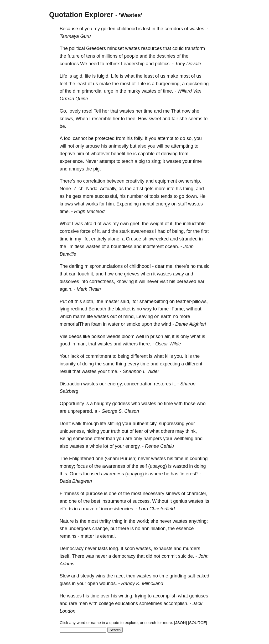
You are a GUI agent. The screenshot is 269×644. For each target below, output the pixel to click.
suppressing (172, 424)
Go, (63, 111)
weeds (113, 336)
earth (166, 316)
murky (134, 91)
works (92, 204)
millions (110, 56)
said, (125, 301)
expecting (170, 364)
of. (134, 84)
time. (168, 91)
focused (92, 474)
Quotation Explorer (81, 15)
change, (101, 529)
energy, (115, 384)
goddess (121, 404)
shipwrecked (156, 239)
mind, (129, 316)
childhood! (140, 266)
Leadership (133, 64)
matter (87, 536)
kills (169, 356)
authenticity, (145, 424)
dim (77, 91)
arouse (93, 146)
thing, (189, 189)
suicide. (186, 556)
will (63, 146)
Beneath (97, 309)
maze (89, 509)
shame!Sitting (154, 301)
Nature (67, 521)
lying (64, 309)
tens (91, 56)
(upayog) (157, 466)
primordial (92, 91)
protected (105, 138)
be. (63, 126)
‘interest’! (189, 474)
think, (191, 431)
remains (68, 536)
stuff (182, 204)
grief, (135, 224)
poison (98, 336)
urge (108, 91)
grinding (178, 576)
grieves (132, 274)
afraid (90, 224)
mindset (115, 48)
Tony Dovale (188, 64)
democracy (124, 556)
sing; (156, 161)
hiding (93, 431)
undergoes (80, 529)
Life (63, 76)
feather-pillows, (192, 301)
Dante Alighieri (190, 324)
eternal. (108, 536)
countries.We (73, 64)
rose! (87, 111)
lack (75, 356)
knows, (67, 119)
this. (64, 474)
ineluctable (194, 224)
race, (120, 576)
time (148, 111)
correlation (94, 181)
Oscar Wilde (168, 344)
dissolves (69, 281)
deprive (67, 154)
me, (170, 266)
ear (201, 281)
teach (127, 161)
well (140, 336)
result (65, 371)
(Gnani (112, 459)
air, (168, 336)
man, (82, 344)
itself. (65, 556)
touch (84, 274)
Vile (64, 336)
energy (163, 204)
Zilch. (79, 189)
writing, (126, 596)
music (203, 266)
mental (147, 204)
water (114, 324)
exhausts (163, 549)
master (112, 301)
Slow (65, 576)
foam (96, 324)
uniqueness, (72, 431)
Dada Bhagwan (76, 481)
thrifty (105, 521)
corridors (174, 29)
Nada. (92, 189)
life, (86, 239)
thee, (131, 119)
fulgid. (103, 76)
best (96, 501)
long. (114, 549)
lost (147, 29)
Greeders (96, 48)
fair (175, 119)
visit (164, 281)
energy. (133, 446)
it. (174, 384)
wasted (180, 466)
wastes (132, 48)
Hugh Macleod (89, 212)
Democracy (72, 549)
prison (157, 336)
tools (154, 196)
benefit (118, 154)
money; (67, 466)
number (135, 196)
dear (160, 266)
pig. (97, 169)
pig (142, 161)
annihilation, (154, 529)
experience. (72, 161)
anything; (198, 521)
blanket (123, 309)
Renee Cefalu (159, 446)
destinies (166, 56)
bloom (128, 336)
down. (192, 196)
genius (180, 501)
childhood (127, 29)
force (85, 231)
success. (142, 501)
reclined (79, 309)
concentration (138, 384)
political (77, 48)
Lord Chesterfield (157, 509)
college (106, 603)
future (74, 56)
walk (77, 424)
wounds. (108, 583)
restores (162, 384)
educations (126, 603)
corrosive (69, 231)
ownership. (190, 181)
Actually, (109, 189)
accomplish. (176, 603)
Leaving (145, 316)
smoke (133, 324)
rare (73, 603)
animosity (118, 146)
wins (100, 576)
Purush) (128, 459)
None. (66, 189)
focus (82, 466)
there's (182, 266)
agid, (78, 76)
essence (185, 529)
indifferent (153, 246)
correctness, (102, 281)
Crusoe (133, 239)
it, (172, 224)
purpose (94, 494)
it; (92, 274)
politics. (163, 64)
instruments (114, 501)
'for (135, 301)
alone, (114, 239)
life (88, 76)
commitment (98, 356)
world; (143, 521)
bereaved (186, 281)
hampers (153, 439)
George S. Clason (120, 411)
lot (106, 446)
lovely (75, 111)
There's (67, 181)
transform (195, 48)
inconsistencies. (118, 509)
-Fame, (177, 309)
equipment (166, 181)
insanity (68, 364)
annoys (76, 169)
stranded (188, 239)
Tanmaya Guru (75, 36)
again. (66, 289)
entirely (99, 239)
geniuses (199, 596)
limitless (76, 246)
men (83, 603)
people (131, 56)
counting (199, 459)
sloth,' (89, 301)
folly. (139, 138)
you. (179, 356)
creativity (135, 181)
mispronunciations (104, 266)
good (65, 344)
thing (121, 364)
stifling (114, 424)
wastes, (144, 549)
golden (108, 29)
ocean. (172, 246)
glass (65, 583)
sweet (155, 119)
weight (157, 224)
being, (179, 231)
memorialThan (75, 324)
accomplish (165, 596)
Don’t (65, 424)
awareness (142, 231)
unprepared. (81, 411)
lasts (103, 549)
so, (190, 138)
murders (192, 549)
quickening (197, 84)
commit (169, 556)
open (93, 583)
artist (138, 189)
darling (76, 266)
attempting (182, 146)
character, (197, 494)
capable (146, 154)
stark (124, 231)
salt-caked (198, 576)
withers (130, 344)
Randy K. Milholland (142, 583)
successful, (107, 196)
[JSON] (180, 623)
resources (151, 48)
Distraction (71, 384)
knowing (125, 281)
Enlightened (82, 459)
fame (163, 309)
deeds (75, 336)
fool (68, 138)
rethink (113, 64)
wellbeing (183, 439)
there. (145, 344)
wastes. (197, 29)
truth (116, 431)
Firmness (69, 494)
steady (87, 576)
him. (111, 204)
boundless (122, 246)
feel (63, 84)
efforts (66, 509)
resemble (102, 119)
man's (79, 316)
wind (166, 324)
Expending (128, 204)
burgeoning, (168, 84)
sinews (173, 494)
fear (139, 431)
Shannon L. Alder (141, 371)
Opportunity (72, 404)
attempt (165, 138)
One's (76, 474)
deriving (169, 154)
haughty (102, 404)
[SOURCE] (198, 623)
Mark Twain (89, 289)
